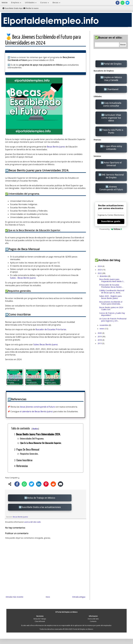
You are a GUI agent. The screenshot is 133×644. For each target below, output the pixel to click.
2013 (100, 343)
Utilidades (31, 3)
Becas (57, 3)
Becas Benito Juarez (56, 147)
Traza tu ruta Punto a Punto (113, 131)
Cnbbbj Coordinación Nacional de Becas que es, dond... (112, 291)
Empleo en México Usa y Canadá (113, 79)
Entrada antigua (79, 597)
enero (102, 329)
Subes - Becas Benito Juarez (23, 278)
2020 (100, 333)
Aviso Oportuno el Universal (113, 164)
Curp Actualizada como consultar (112, 104)
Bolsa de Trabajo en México (41, 498)
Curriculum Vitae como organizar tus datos (111, 118)
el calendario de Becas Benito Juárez (36, 412)
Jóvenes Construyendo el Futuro (111, 188)
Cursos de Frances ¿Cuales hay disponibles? (112, 314)
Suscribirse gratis (111, 221)
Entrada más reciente (15, 597)
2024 (100, 266)
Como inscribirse (24, 460)
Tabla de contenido (25, 428)
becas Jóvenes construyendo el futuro (37, 407)
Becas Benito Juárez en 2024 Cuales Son (111, 308)
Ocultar (35, 429)
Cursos (45, 3)
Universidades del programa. (32, 438)
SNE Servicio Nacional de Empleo (113, 176)
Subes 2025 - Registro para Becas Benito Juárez (110, 297)
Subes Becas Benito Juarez (46, 345)
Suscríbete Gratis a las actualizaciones (41, 507)
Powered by (111, 229)
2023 (100, 270)
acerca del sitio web (32, 522)
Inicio (5, 3)
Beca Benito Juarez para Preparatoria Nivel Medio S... (112, 280)
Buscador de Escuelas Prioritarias (51, 329)
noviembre (104, 325)
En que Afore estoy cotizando (113, 148)
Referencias (22, 466)
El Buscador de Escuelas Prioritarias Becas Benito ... (111, 286)
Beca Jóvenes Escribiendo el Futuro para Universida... (111, 303)
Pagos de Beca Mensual (28, 449)
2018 (100, 340)
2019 (100, 336)
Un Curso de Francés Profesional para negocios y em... (113, 320)
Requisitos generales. (29, 454)
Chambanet (113, 89)
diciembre (104, 276)
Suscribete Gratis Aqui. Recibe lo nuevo (20, 8)
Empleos (16, 3)
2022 (100, 273)
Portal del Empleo (113, 64)
